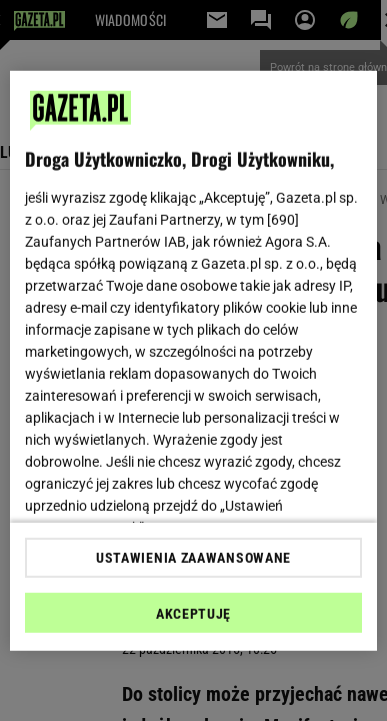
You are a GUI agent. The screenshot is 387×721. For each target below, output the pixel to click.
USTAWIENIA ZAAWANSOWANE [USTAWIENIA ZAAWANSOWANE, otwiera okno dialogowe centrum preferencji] (193, 558)
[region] (194, 360)
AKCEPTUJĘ (193, 614)
